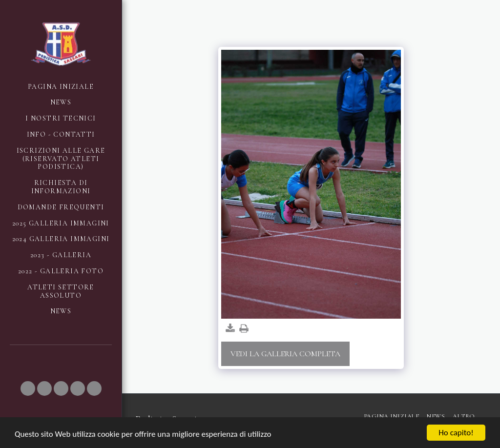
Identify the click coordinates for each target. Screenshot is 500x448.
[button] (28, 388)
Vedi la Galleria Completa (285, 354)
